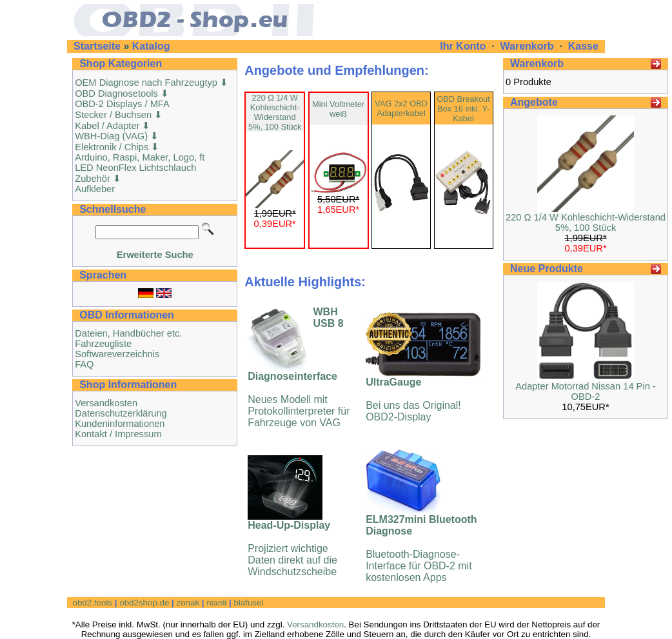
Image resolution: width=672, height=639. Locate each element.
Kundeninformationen (120, 424)
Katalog (151, 46)
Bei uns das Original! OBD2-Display (413, 399)
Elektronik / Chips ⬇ (117, 147)
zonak (188, 603)
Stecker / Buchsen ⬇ (119, 115)
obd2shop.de (144, 603)
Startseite (97, 46)
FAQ (84, 364)
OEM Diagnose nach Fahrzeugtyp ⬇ (152, 83)
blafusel (248, 603)
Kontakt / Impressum (118, 434)
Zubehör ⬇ (98, 179)
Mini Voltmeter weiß (338, 109)
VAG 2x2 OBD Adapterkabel (401, 108)
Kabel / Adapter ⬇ (113, 126)
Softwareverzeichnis (117, 354)
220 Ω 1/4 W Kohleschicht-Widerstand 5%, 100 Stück (275, 112)
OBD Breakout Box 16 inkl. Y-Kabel (463, 109)
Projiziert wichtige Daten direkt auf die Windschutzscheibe (292, 548)
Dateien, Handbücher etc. (128, 333)
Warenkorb (527, 46)
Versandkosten (106, 403)
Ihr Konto (464, 46)
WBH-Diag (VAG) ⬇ (117, 136)
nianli (216, 603)
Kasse (583, 46)
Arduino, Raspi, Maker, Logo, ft (140, 157)
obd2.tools (93, 603)
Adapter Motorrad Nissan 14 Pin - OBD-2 (586, 391)
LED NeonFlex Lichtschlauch (135, 168)
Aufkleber (95, 189)
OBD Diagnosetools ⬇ (122, 93)
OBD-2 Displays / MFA (122, 104)
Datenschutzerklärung (121, 413)
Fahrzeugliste (103, 344)
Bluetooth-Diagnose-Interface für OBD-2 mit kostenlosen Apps (421, 548)
